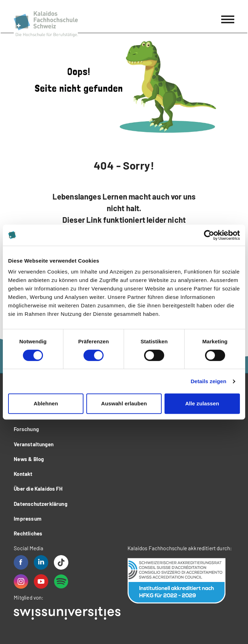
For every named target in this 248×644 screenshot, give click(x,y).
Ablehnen (46, 403)
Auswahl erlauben (124, 403)
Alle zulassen (202, 403)
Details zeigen (208, 381)
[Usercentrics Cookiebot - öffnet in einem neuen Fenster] (209, 235)
